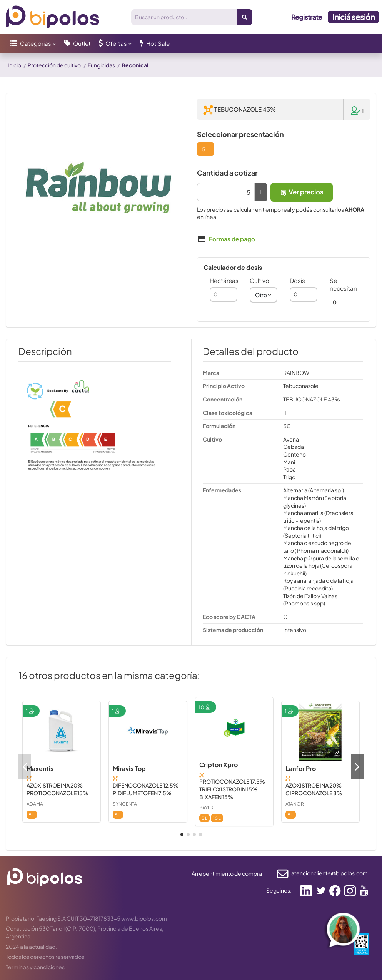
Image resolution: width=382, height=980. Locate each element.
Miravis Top (129, 768)
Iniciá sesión (354, 17)
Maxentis (40, 768)
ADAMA (35, 804)
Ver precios (302, 192)
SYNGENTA (125, 804)
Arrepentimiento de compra (227, 873)
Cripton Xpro (219, 765)
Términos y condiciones (35, 967)
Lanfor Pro (301, 768)
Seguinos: (279, 890)
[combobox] (264, 295)
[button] (33, 43)
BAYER (206, 808)
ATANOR (295, 804)
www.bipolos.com (144, 918)
